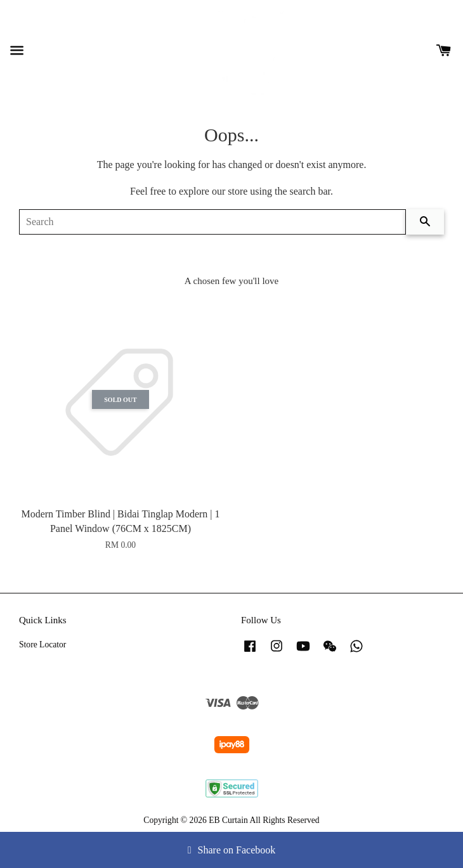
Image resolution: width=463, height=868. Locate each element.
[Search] (212, 222)
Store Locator (42, 645)
